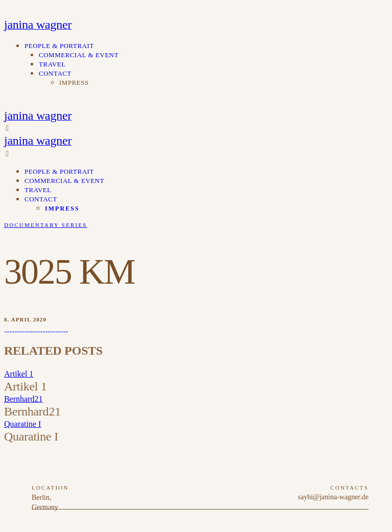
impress (74, 83)
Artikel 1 (19, 374)
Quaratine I (22, 424)
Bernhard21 (23, 399)
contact (55, 73)
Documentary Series (46, 225)
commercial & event (79, 55)
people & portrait (59, 46)
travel (52, 64)
